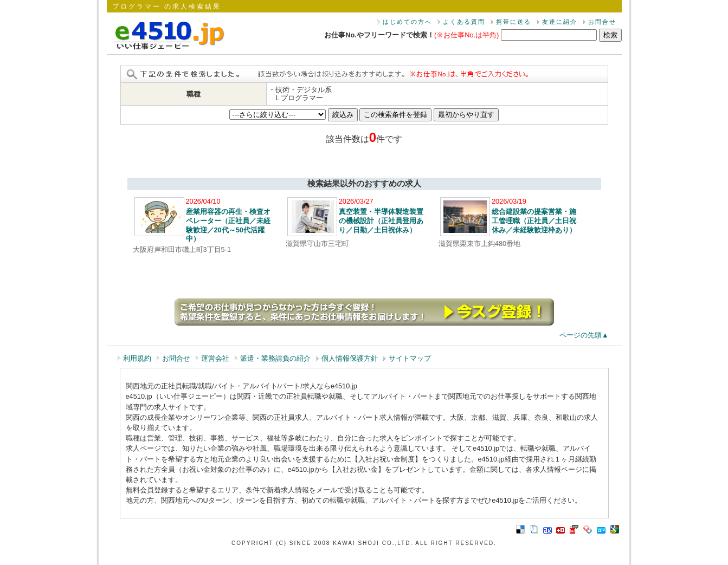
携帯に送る (514, 22)
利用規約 (137, 358)
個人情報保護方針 (350, 358)
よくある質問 (464, 22)
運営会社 (215, 358)
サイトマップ (410, 358)
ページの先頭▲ (584, 335)
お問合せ (602, 22)
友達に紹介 (560, 22)
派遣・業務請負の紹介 (275, 358)
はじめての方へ (407, 22)
